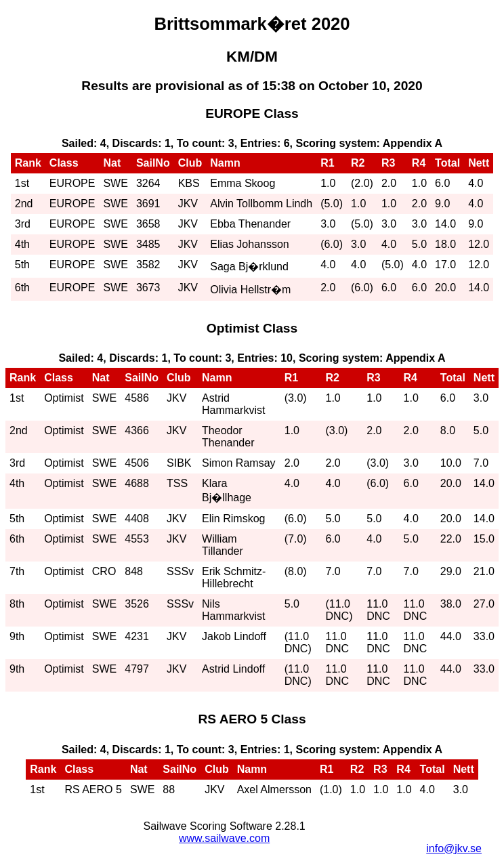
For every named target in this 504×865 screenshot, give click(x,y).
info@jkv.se (454, 848)
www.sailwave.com (224, 838)
